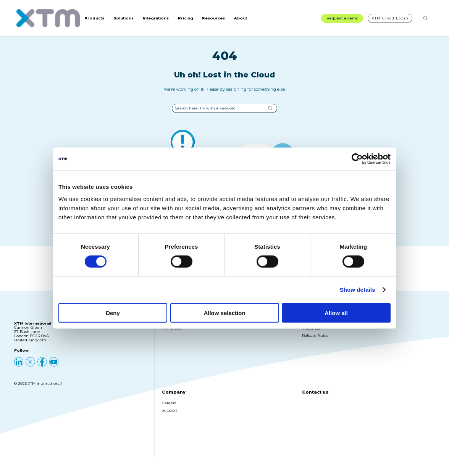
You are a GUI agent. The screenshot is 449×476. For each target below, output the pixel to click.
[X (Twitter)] (30, 366)
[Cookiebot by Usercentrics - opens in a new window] (357, 159)
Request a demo (342, 20)
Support (170, 415)
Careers (169, 408)
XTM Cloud (172, 333)
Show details (358, 290)
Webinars (311, 333)
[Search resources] (420, 20)
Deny (113, 313)
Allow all (336, 313)
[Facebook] (42, 366)
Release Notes (315, 340)
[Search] (426, 20)
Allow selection (224, 313)
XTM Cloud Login (390, 20)
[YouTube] (54, 366)
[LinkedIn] (19, 366)
